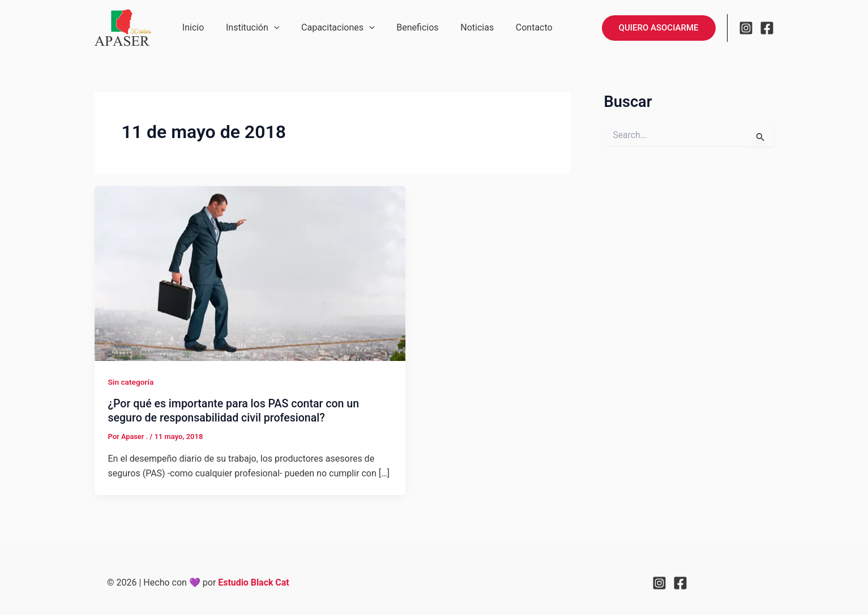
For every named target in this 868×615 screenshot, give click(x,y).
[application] (268, 28)
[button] (659, 28)
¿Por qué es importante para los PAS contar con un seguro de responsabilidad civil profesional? (237, 410)
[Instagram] (746, 28)
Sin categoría (132, 382)
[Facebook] (767, 28)
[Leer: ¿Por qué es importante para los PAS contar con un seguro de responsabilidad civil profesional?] (250, 273)
